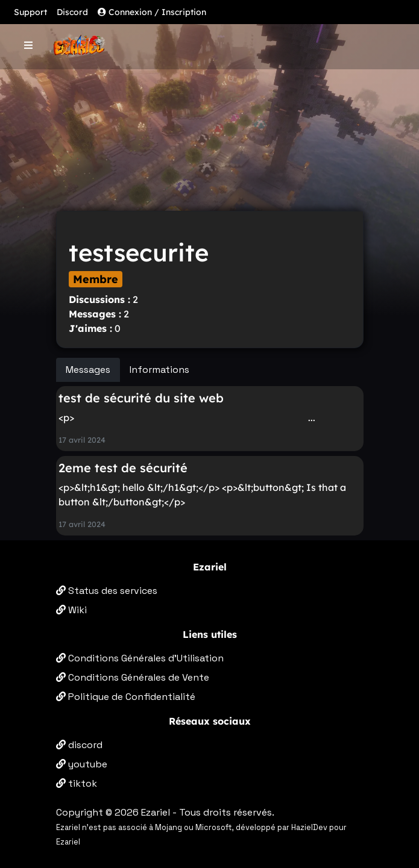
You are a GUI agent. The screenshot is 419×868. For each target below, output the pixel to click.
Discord (72, 12)
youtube (82, 764)
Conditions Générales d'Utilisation (140, 658)
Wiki (71, 610)
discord (79, 745)
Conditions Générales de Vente (133, 677)
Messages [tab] (88, 370)
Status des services (107, 591)
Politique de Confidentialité (126, 697)
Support (30, 12)
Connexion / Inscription (152, 12)
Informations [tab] (159, 370)
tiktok (77, 783)
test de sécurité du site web (141, 398)
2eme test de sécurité (123, 468)
